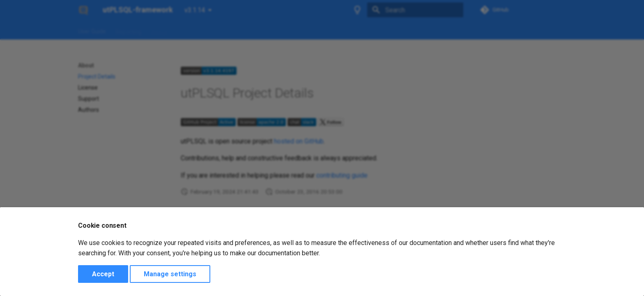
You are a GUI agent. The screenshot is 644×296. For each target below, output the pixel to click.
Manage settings (170, 274)
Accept (103, 274)
